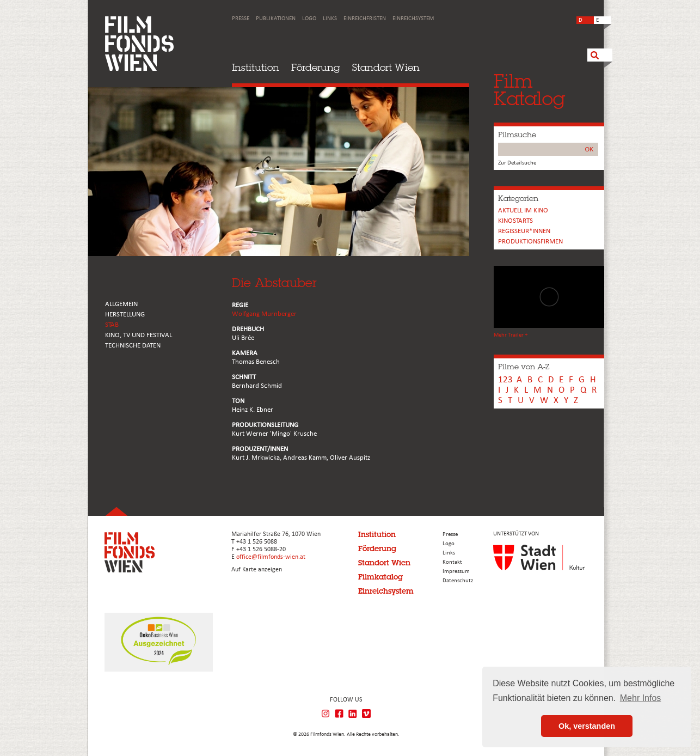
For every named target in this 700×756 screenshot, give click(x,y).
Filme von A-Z (524, 367)
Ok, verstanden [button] (587, 726)
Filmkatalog (380, 577)
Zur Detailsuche (517, 163)
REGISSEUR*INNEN (524, 231)
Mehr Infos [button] (641, 698)
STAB (112, 325)
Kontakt (452, 562)
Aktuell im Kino (523, 211)
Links (330, 19)
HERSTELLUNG (125, 315)
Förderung (316, 67)
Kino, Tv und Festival (139, 335)
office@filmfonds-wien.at (271, 557)
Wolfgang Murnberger (264, 314)
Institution (256, 67)
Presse (241, 19)
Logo (309, 19)
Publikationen (276, 19)
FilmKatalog (529, 90)
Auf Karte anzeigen (257, 570)
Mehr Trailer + (511, 335)
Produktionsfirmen (530, 242)
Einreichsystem (413, 19)
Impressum (456, 572)
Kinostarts (515, 221)
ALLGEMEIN (121, 304)
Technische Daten (133, 346)
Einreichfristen (365, 19)
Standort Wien (386, 67)
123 (505, 380)
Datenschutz (458, 581)
